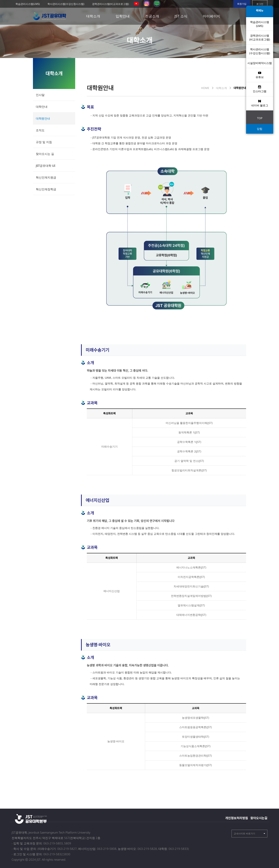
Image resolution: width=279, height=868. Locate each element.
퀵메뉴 (260, 11)
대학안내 (42, 107)
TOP (260, 118)
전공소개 (152, 16)
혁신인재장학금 (46, 189)
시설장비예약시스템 (260, 63)
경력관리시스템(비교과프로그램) (110, 4)
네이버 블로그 (260, 103)
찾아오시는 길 (45, 154)
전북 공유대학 (51, 16)
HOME (205, 88)
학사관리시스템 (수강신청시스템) (260, 51)
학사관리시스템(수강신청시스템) (66, 4)
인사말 (40, 95)
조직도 (40, 130)
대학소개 (93, 16)
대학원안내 (43, 118)
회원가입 (242, 4)
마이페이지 (212, 16)
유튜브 (260, 75)
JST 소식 (181, 16)
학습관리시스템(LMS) (28, 4)
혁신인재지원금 (46, 177)
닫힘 (260, 129)
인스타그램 (260, 89)
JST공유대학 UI (46, 166)
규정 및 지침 (44, 142)
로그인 (260, 4)
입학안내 (123, 16)
